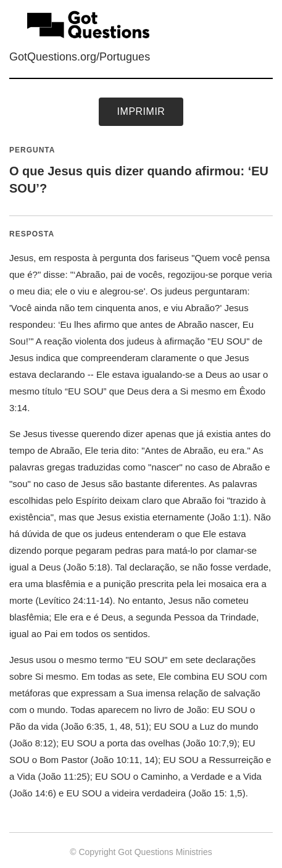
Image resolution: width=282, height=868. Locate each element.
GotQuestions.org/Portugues (80, 57)
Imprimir (141, 111)
